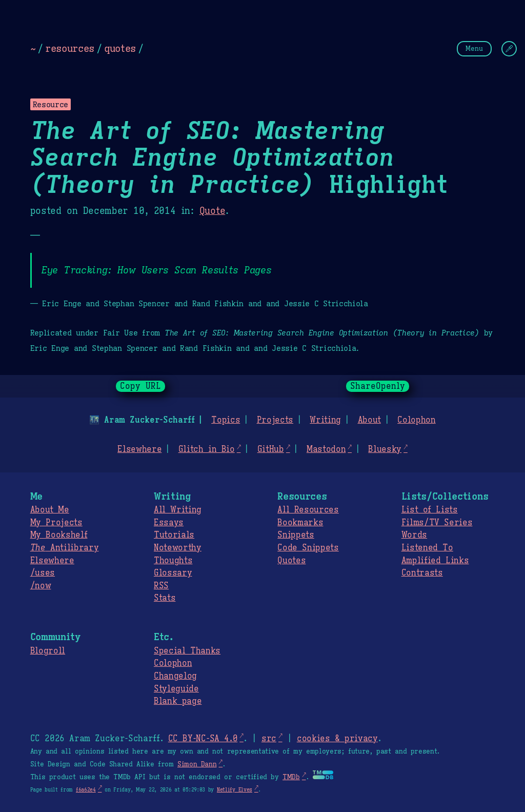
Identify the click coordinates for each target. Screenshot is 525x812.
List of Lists (430, 510)
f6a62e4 (86, 790)
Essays (169, 523)
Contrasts (422, 573)
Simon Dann (197, 764)
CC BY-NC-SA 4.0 (203, 739)
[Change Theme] (509, 49)
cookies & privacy (337, 739)
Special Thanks (187, 651)
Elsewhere (139, 449)
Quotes (291, 561)
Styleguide (176, 689)
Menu (474, 48)
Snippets (296, 535)
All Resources (308, 510)
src (269, 739)
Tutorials (174, 535)
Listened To (427, 548)
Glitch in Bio (207, 449)
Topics (226, 420)
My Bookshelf (59, 535)
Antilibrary (65, 548)
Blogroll (48, 651)
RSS (161, 586)
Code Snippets (308, 548)
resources (70, 48)
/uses (43, 573)
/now (41, 586)
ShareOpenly (378, 386)
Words (414, 535)
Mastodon (326, 449)
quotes (120, 48)
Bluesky (385, 449)
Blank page (178, 701)
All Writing (178, 510)
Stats (165, 598)
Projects (275, 420)
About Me (50, 510)
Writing (325, 420)
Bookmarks (300, 523)
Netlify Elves (235, 790)
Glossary (173, 573)
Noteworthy (178, 548)
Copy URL (140, 386)
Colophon (416, 420)
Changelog (175, 676)
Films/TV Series (437, 523)
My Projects (56, 523)
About (369, 420)
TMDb (291, 777)
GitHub (271, 449)
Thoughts (173, 561)
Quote (212, 211)
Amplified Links (435, 561)
